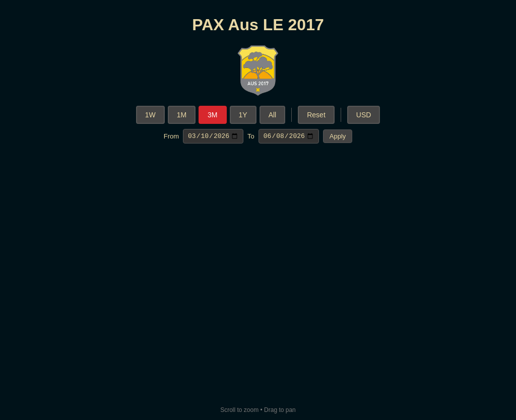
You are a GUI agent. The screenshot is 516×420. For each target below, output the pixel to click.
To (251, 137)
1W (150, 115)
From (171, 137)
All (273, 115)
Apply (338, 137)
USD (364, 115)
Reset (316, 115)
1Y (243, 115)
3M (212, 115)
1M (182, 115)
